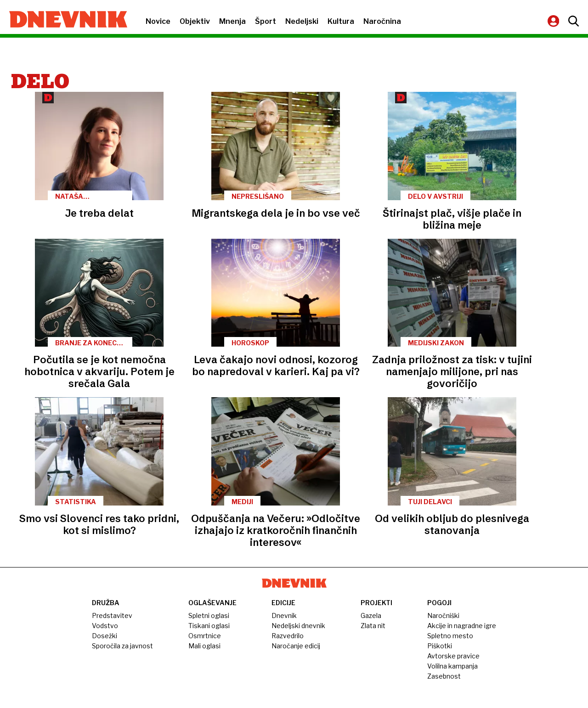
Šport (266, 21)
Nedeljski (302, 21)
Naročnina (382, 21)
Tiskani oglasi (209, 626)
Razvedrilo (288, 636)
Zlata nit (373, 626)
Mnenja (232, 21)
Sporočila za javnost (122, 646)
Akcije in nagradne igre (462, 626)
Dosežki (105, 636)
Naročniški (443, 615)
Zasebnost (444, 676)
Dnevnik (284, 615)
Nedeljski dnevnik (298, 626)
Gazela (371, 615)
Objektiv (195, 21)
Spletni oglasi (209, 615)
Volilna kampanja (452, 666)
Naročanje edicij (296, 646)
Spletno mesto (450, 636)
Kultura (341, 21)
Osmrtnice (205, 636)
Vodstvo (105, 626)
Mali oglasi (204, 646)
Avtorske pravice (453, 656)
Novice (158, 21)
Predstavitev (112, 615)
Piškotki (440, 646)
